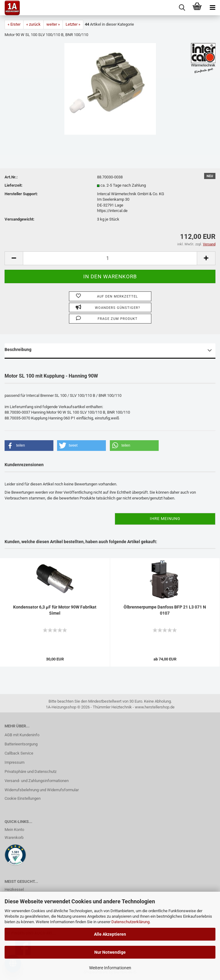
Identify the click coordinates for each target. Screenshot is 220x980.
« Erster (14, 24)
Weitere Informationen (110, 968)
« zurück (33, 24)
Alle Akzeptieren (110, 934)
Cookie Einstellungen (23, 798)
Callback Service (19, 753)
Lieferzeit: (14, 185)
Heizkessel (14, 889)
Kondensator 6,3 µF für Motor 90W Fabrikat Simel (55, 610)
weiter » (53, 24)
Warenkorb (14, 837)
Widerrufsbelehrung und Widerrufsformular (42, 790)
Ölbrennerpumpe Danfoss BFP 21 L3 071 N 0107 (165, 610)
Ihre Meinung (165, 519)
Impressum (14, 762)
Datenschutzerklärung (130, 922)
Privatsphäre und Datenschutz (31, 772)
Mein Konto (14, 830)
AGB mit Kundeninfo (22, 735)
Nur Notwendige (110, 952)
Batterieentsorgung (21, 744)
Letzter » (73, 24)
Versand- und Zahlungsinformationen (37, 781)
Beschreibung (18, 349)
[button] (29, 446)
